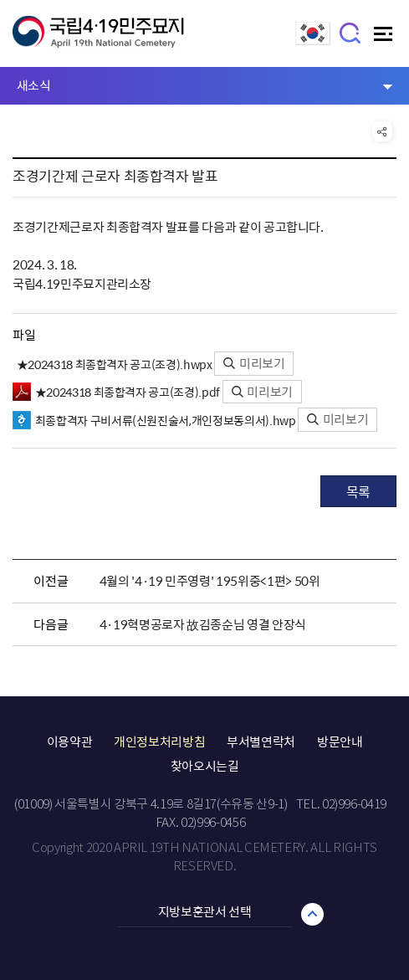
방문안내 (340, 741)
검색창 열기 (351, 32)
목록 (358, 491)
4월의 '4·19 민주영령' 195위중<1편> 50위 (210, 581)
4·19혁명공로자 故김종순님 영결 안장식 (203, 624)
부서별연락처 (261, 741)
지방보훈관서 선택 (205, 911)
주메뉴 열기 (385, 38)
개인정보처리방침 (159, 741)
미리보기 (254, 363)
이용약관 (70, 741)
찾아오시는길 (205, 766)
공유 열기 (382, 131)
